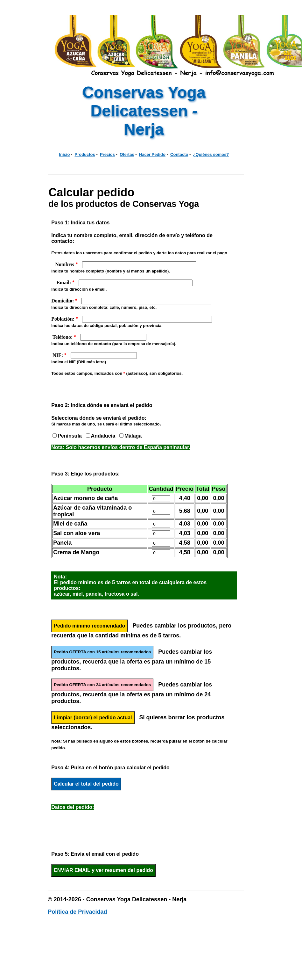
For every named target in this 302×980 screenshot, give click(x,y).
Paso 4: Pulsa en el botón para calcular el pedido (110, 768)
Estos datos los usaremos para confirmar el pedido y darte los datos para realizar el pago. (140, 253)
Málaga (133, 436)
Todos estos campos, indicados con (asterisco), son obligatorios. (117, 373)
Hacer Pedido (152, 154)
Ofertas (127, 154)
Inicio (64, 154)
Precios (107, 154)
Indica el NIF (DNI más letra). (79, 362)
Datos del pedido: (73, 807)
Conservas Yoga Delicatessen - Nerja (144, 111)
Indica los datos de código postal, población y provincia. (107, 326)
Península (70, 436)
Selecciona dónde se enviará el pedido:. (106, 421)
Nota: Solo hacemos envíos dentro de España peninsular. (121, 447)
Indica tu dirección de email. (79, 289)
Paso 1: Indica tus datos (80, 223)
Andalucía (103, 436)
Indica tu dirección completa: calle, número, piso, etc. (104, 307)
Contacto (179, 154)
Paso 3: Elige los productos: (85, 474)
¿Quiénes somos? (211, 154)
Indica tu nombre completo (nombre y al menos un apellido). (111, 271)
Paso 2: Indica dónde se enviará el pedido (102, 405)
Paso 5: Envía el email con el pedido (95, 854)
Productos (85, 154)
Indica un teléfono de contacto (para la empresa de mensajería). (114, 344)
